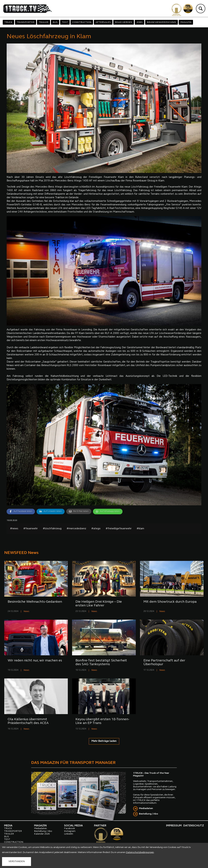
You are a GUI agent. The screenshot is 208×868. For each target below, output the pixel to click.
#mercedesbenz (76, 529)
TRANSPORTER (26, 22)
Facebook (70, 829)
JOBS (140, 22)
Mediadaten (146, 808)
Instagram (70, 831)
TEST (65, 22)
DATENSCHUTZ (194, 826)
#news (14, 529)
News (26, 611)
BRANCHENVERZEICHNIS (161, 22)
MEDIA (8, 826)
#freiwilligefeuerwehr (119, 529)
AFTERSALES (103, 22)
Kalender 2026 (42, 834)
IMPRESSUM (174, 826)
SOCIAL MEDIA (73, 826)
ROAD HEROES (124, 22)
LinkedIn (69, 834)
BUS (55, 22)
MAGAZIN (186, 22)
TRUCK (8, 22)
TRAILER (44, 22)
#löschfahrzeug (52, 529)
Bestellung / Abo (149, 814)
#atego (96, 529)
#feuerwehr (30, 529)
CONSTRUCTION (82, 22)
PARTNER (100, 826)
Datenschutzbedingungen (140, 852)
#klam (140, 529)
